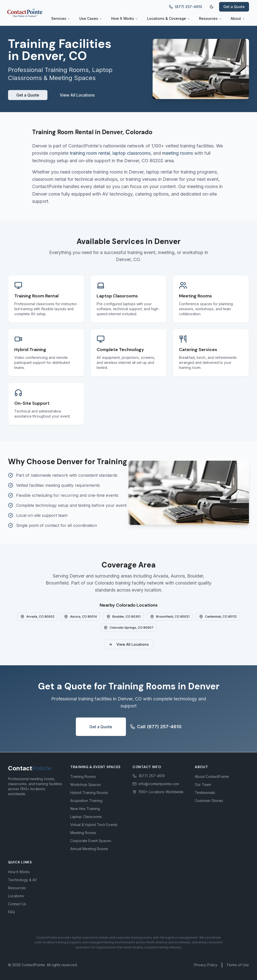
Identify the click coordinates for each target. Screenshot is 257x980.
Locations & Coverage (169, 18)
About (238, 18)
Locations (16, 896)
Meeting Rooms (83, 833)
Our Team (203, 785)
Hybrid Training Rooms (89, 793)
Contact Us (17, 904)
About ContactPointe (212, 777)
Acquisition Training (86, 801)
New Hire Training (85, 809)
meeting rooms (178, 153)
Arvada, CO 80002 (37, 617)
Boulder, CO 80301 (123, 617)
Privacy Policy (206, 965)
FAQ (11, 912)
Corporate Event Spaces (91, 841)
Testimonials (205, 793)
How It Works (125, 18)
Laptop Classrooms (86, 817)
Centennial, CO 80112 (218, 617)
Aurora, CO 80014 (80, 617)
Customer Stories (209, 801)
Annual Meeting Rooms (89, 849)
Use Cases (91, 18)
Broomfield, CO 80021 (170, 617)
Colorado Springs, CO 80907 (128, 628)
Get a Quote (234, 7)
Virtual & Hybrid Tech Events (94, 825)
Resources (210, 18)
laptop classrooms (132, 153)
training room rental (90, 153)
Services (61, 18)
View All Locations (77, 95)
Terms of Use (238, 965)
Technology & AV (22, 880)
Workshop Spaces (86, 785)
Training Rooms (83, 777)
